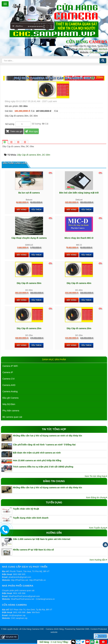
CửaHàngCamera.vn (45, 599)
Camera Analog (10, 391)
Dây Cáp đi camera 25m (29, 328)
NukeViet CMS (83, 629)
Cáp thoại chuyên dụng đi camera (29, 238)
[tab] (5, 142)
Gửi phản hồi (9, 637)
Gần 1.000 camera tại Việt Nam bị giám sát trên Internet (42, 539)
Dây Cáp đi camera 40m (79, 283)
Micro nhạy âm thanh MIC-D (79, 238)
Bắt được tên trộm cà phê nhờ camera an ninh (37, 453)
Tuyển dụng (54, 503)
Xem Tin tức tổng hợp (96, 476)
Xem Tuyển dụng (98, 528)
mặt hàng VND (61, 642)
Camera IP (8, 372)
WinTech (103, 49)
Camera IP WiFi (10, 366)
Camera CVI (9, 379)
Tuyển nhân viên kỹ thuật (26, 509)
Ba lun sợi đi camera (29, 193)
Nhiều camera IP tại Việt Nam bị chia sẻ (33, 550)
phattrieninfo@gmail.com (20, 577)
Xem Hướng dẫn (98, 560)
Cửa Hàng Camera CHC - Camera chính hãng (43, 629)
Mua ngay (31, 131)
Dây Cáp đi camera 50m (29, 283)
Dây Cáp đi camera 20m (79, 328)
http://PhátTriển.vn (38, 580)
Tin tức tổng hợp (54, 429)
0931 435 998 (85, 49)
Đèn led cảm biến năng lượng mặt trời (79, 193)
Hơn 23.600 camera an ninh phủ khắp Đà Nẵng (37, 460)
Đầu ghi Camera (10, 398)
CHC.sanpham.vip (98, 52)
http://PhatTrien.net (20, 580)
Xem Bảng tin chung (97, 497)
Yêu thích (36, 210)
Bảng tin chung (54, 481)
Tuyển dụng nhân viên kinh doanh (31, 518)
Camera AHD (9, 385)
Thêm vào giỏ (14, 131)
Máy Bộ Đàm (9, 404)
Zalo (78, 642)
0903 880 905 (19, 574)
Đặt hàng (22, 210)
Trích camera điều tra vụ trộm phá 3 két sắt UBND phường (43, 467)
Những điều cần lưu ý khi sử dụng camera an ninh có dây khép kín (48, 436)
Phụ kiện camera (11, 411)
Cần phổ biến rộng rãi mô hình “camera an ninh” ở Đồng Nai (44, 445)
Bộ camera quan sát (12, 417)
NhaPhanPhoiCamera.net (23, 599)
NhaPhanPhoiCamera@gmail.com (24, 596)
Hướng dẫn (54, 533)
